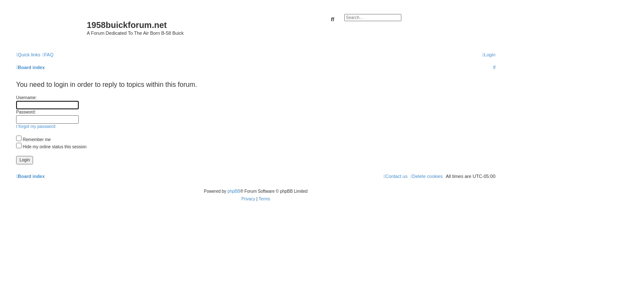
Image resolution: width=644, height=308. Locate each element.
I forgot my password (36, 126)
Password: (26, 112)
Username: (26, 98)
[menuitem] (48, 55)
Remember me (33, 140)
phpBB (234, 191)
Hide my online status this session (51, 147)
